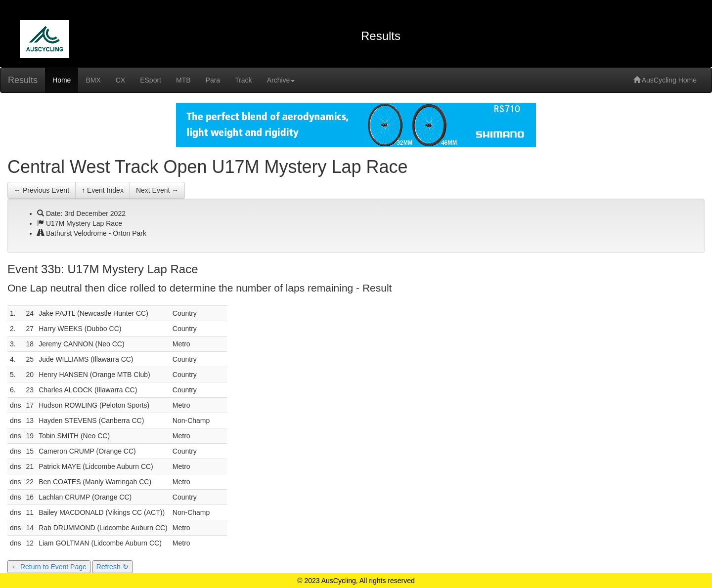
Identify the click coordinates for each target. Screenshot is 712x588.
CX (120, 80)
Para (213, 80)
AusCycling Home (665, 80)
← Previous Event (42, 190)
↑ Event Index (103, 190)
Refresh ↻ (112, 567)
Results (23, 80)
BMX (93, 80)
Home (62, 80)
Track (243, 80)
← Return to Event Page (49, 567)
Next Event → (157, 190)
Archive (281, 80)
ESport (151, 80)
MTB (183, 80)
